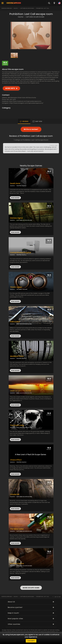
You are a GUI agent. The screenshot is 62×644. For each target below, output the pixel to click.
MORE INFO (10, 88)
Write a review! (31, 129)
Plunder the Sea (17, 564)
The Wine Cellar (17, 529)
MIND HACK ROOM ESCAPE (24, 324)
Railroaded (15, 322)
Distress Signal (16, 218)
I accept (31, 641)
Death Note (15, 183)
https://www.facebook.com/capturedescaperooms (25, 101)
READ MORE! (15, 232)
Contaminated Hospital (21, 253)
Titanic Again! (16, 287)
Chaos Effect (16, 460)
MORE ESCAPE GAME (31, 588)
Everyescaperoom (7, 8)
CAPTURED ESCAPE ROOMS (35, 17)
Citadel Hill (15, 494)
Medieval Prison (17, 356)
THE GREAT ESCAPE (22, 289)
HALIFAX (21, 17)
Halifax (16, 8)
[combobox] (54, 3)
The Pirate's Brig (17, 425)
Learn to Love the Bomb (21, 391)
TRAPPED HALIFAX (21, 358)
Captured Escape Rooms (27, 8)
